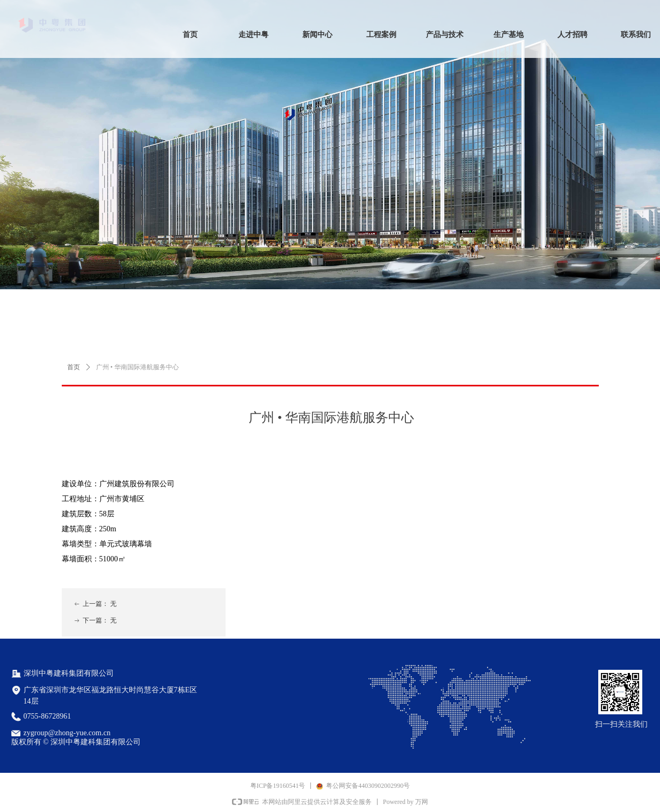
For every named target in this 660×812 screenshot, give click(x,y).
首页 (74, 367)
